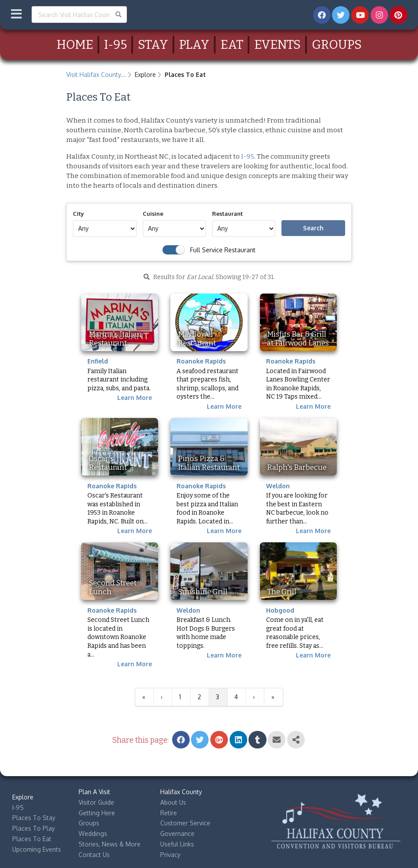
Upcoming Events (37, 849)
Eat (232, 45)
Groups (337, 45)
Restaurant (227, 214)
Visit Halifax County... (96, 74)
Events (277, 45)
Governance (177, 833)
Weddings (93, 833)
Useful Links (177, 844)
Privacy (170, 855)
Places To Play (34, 828)
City (78, 214)
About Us (173, 802)
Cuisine (153, 214)
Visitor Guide (96, 802)
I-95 (115, 45)
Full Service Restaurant (223, 250)
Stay (153, 45)
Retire (169, 813)
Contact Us (94, 855)
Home (75, 45)
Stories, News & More (110, 844)
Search (313, 228)
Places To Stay (34, 818)
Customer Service (185, 823)
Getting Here (97, 813)
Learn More (135, 398)
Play (194, 45)
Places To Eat (32, 839)
